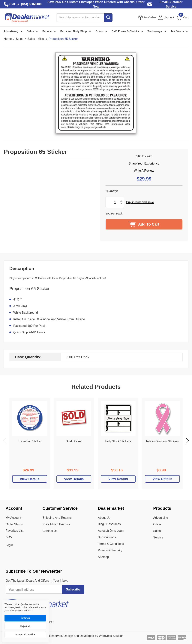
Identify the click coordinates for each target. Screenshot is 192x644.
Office (101, 31)
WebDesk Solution (111, 636)
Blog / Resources (109, 524)
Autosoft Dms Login (111, 531)
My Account (13, 518)
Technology (157, 31)
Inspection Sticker (30, 441)
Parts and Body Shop (76, 31)
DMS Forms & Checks (127, 31)
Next (187, 441)
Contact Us (50, 531)
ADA (9, 537)
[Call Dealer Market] (6, 4)
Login (9, 545)
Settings (25, 618)
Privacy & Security (110, 550)
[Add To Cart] (30, 479)
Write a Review (144, 171)
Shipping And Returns (57, 518)
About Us (104, 518)
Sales (33, 31)
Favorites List (15, 531)
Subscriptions (107, 537)
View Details (118, 479)
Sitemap (103, 557)
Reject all (25, 626)
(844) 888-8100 (31, 4)
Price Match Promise (56, 524)
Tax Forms (179, 31)
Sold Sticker (74, 441)
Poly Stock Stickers (118, 441)
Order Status (14, 524)
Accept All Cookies (25, 635)
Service (49, 31)
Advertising (13, 31)
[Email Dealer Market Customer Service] (150, 4)
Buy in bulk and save (140, 202)
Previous (5, 441)
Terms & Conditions (111, 544)
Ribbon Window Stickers (162, 441)
